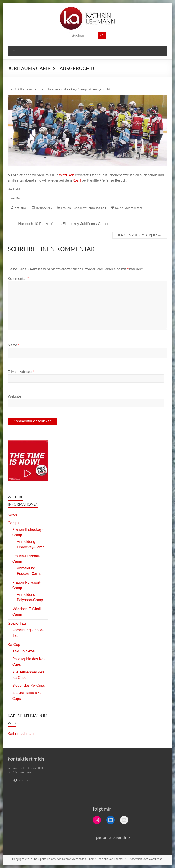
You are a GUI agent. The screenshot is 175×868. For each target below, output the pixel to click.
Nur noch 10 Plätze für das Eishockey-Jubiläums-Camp (61, 224)
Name (13, 345)
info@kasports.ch (20, 780)
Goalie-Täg (17, 623)
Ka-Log (101, 208)
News (12, 515)
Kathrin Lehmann (22, 734)
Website (14, 396)
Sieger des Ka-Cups (29, 685)
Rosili (77, 180)
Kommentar (18, 278)
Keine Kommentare (129, 208)
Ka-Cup (14, 645)
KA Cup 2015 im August (140, 235)
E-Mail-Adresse (21, 371)
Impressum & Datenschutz (111, 838)
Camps (14, 523)
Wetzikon (67, 175)
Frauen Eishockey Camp (78, 208)
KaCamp (21, 208)
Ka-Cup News (24, 651)
